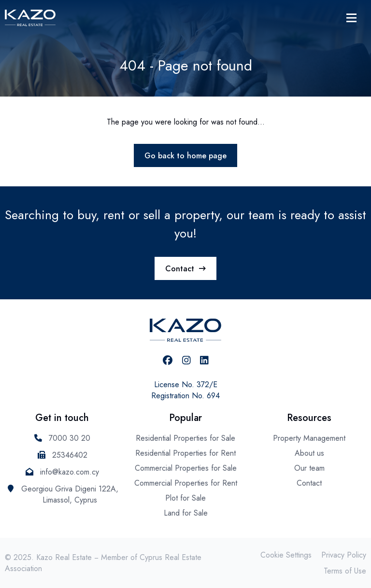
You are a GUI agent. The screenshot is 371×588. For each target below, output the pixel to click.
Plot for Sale (185, 498)
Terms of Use (345, 571)
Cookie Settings (286, 555)
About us (309, 453)
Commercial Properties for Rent (186, 483)
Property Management (309, 438)
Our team (309, 468)
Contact (185, 269)
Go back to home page (185, 156)
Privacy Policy (344, 555)
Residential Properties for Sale (185, 438)
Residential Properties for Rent (185, 453)
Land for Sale (186, 513)
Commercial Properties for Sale (186, 468)
